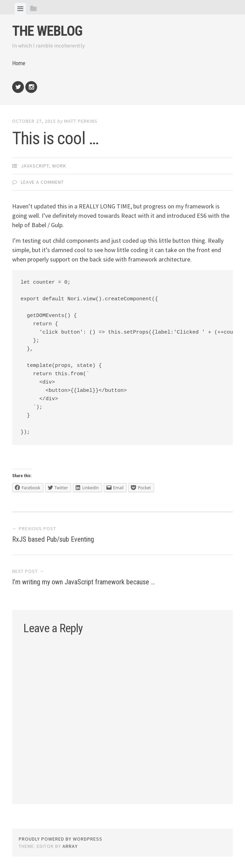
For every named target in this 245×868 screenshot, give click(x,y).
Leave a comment (42, 182)
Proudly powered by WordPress (61, 839)
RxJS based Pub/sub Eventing (53, 539)
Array (70, 846)
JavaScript (35, 166)
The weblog (47, 31)
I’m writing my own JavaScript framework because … (83, 582)
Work (59, 166)
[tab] (20, 9)
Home (19, 63)
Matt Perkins (81, 121)
